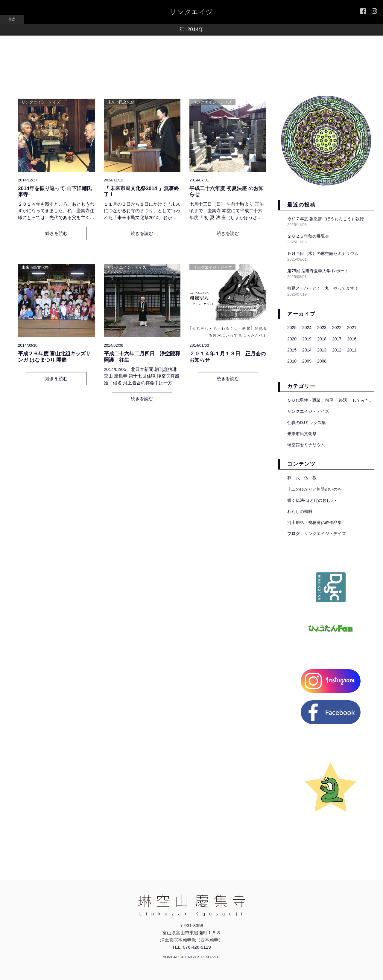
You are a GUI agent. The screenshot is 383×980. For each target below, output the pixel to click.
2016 (352, 339)
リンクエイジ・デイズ (41, 102)
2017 (337, 339)
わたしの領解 (300, 511)
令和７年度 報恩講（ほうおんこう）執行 (326, 219)
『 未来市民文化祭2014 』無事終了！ (141, 191)
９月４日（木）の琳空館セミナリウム (323, 253)
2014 (307, 350)
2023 (322, 328)
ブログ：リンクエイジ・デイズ (317, 533)
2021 (352, 328)
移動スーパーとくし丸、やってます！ (323, 288)
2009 (307, 361)
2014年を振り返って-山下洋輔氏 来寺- (55, 191)
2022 (337, 328)
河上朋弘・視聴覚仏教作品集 (314, 522)
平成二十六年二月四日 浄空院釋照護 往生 (142, 357)
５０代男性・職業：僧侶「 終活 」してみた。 (330, 400)
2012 (337, 350)
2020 (292, 339)
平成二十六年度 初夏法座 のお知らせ (226, 191)
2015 (292, 350)
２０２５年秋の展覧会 (308, 236)
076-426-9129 (197, 947)
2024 (307, 328)
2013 (322, 350)
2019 (307, 339)
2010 (292, 361)
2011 (352, 350)
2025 (292, 328)
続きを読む (56, 233)
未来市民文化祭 (121, 102)
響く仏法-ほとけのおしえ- (312, 500)
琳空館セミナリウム (306, 445)
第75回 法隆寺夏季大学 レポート (318, 271)
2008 (322, 361)
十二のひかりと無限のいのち (314, 489)
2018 (322, 339)
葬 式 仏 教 (302, 478)
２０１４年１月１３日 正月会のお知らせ (228, 357)
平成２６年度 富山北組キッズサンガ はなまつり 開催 (54, 357)
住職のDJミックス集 (307, 423)
